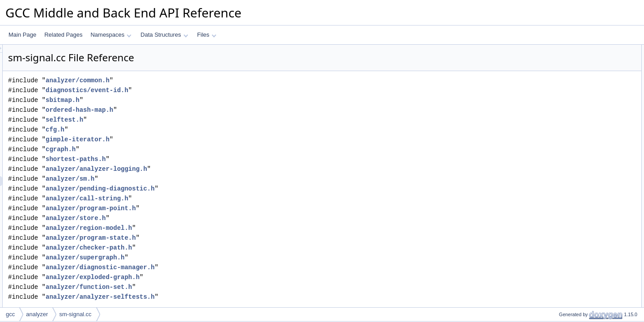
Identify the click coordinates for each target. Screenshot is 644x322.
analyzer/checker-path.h (201, 248)
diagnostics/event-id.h (199, 90)
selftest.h (176, 120)
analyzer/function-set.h (201, 287)
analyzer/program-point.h (203, 208)
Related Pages (63, 35)
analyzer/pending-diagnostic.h (212, 189)
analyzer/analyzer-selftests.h (212, 297)
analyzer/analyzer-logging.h (208, 169)
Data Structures (164, 35)
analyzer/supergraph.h (197, 257)
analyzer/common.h (189, 80)
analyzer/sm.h (182, 179)
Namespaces (111, 35)
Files (207, 35)
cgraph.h (172, 149)
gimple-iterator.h (189, 139)
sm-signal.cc (75, 314)
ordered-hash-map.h (191, 110)
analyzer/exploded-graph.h (204, 277)
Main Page (22, 35)
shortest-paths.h (187, 159)
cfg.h (167, 129)
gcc (10, 314)
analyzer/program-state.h (203, 238)
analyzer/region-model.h (201, 228)
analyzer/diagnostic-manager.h (212, 267)
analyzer (37, 314)
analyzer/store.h (187, 218)
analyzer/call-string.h (199, 198)
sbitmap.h (174, 100)
